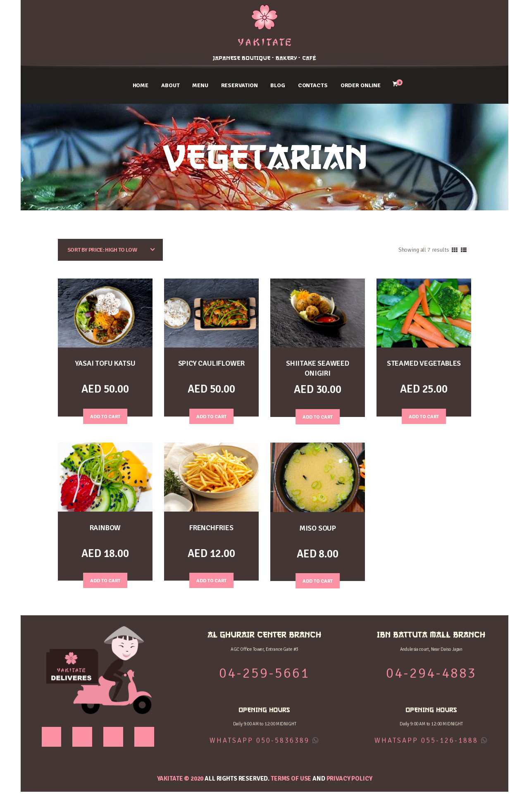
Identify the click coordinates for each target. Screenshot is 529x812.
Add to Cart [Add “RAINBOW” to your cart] (105, 579)
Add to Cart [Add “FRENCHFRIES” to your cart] (212, 579)
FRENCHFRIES (211, 527)
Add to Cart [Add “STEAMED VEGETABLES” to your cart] (424, 415)
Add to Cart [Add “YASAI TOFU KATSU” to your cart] (105, 415)
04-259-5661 (77, 33)
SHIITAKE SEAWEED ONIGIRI (318, 368)
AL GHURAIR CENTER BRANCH (77, 14)
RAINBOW (105, 527)
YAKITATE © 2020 (180, 778)
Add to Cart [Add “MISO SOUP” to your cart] (318, 580)
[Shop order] (110, 250)
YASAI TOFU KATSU (105, 363)
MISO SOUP (318, 527)
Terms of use (291, 778)
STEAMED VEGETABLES (424, 363)
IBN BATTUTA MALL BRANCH (452, 14)
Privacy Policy (349, 778)
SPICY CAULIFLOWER (212, 363)
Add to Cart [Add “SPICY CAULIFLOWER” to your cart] (212, 415)
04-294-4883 (452, 33)
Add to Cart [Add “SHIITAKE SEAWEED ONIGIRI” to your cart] (318, 415)
